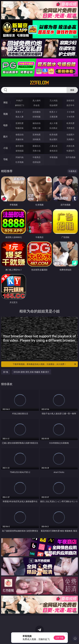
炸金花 (37, 105)
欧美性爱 (71, 123)
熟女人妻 (20, 117)
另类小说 (37, 151)
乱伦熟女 (54, 128)
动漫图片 (71, 135)
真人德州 (37, 100)
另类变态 (71, 128)
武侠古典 (71, 146)
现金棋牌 (54, 105)
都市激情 (20, 146)
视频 (6, 114)
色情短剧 (37, 162)
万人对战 (54, 100)
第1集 (6, 372)
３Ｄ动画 (71, 112)
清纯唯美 (37, 139)
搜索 (72, 90)
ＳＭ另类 (71, 117)
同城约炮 (20, 157)
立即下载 (59, 638)
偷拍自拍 (37, 123)
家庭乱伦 (37, 146)
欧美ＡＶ (54, 112)
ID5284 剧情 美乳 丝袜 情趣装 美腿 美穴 (31, 372)
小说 (6, 148)
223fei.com (39, 83)
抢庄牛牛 (71, 105)
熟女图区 (54, 139)
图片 (6, 137)
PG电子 (20, 100)
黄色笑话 (54, 151)
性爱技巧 (71, 151)
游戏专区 (71, 100)
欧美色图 (54, 135)
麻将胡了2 (20, 105)
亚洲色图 (37, 135)
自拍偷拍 (37, 112)
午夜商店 (37, 157)
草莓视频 (54, 157)
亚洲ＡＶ (20, 112)
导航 (6, 159)
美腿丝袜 (20, 139)
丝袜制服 (37, 117)
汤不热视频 (71, 157)
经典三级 (37, 128)
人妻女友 (54, 146)
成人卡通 (54, 123)
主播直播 (54, 117)
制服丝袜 (20, 128)
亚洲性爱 (20, 123)
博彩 (6, 103)
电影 (6, 125)
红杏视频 (20, 162)
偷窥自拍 (20, 135)
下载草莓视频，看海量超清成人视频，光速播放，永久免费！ (45, 364)
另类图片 (71, 139)
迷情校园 (20, 151)
